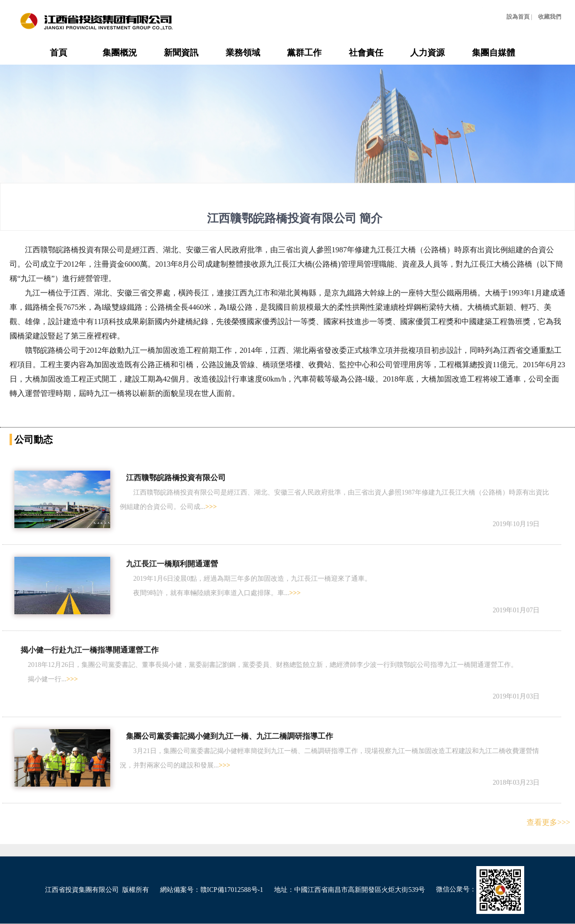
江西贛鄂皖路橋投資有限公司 (176, 478)
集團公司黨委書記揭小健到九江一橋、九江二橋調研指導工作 (230, 736)
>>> (211, 507)
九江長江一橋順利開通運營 (172, 564)
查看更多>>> (548, 822)
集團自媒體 (494, 53)
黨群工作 (304, 53)
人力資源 (427, 53)
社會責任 (366, 53)
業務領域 (243, 53)
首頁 (58, 53)
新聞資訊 (181, 53)
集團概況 (120, 53)
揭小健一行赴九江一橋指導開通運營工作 (90, 650)
